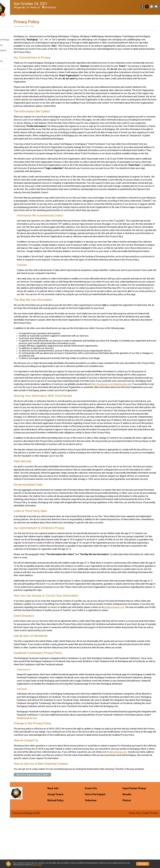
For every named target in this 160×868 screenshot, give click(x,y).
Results (6, 56)
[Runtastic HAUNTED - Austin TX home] (12, 9)
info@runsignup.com (37, 642)
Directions (64, 7)
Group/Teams (9, 45)
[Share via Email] (152, 7)
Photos (6, 72)
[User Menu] (12, 22)
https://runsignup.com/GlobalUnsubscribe (47, 409)
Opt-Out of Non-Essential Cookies (46, 825)
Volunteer (7, 66)
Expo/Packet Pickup (12, 40)
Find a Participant (11, 50)
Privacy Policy (37, 865)
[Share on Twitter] (147, 7)
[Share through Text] (156, 7)
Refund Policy (9, 61)
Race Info (7, 29)
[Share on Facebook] (143, 7)
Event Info (7, 34)
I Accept (143, 864)
